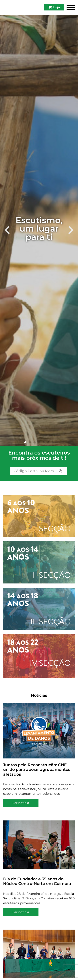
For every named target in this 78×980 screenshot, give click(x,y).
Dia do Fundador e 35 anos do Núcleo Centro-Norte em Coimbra (37, 883)
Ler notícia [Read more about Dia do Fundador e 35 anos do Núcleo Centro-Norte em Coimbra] (21, 914)
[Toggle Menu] (71, 8)
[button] (7, 232)
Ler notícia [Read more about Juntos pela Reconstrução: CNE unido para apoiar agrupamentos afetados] (21, 805)
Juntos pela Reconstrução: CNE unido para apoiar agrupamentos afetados (37, 772)
